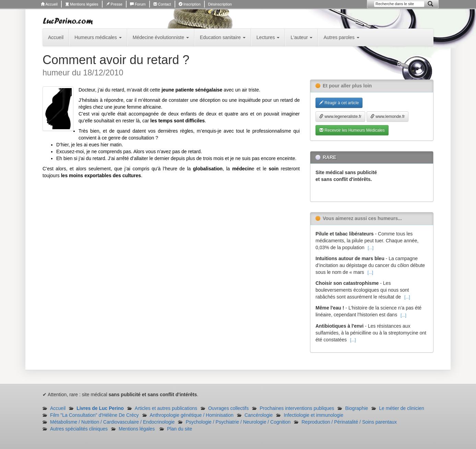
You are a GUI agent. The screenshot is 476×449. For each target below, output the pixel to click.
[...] (371, 248)
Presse (114, 4)
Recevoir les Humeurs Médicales (352, 130)
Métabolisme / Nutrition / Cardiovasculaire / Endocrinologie (112, 422)
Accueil (49, 4)
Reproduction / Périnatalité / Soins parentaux (349, 422)
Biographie (356, 408)
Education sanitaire (223, 37)
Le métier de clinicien (402, 408)
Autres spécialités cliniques (79, 429)
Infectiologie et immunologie (313, 415)
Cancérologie (259, 415)
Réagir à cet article (339, 103)
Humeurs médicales (98, 37)
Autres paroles (341, 37)
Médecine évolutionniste (161, 37)
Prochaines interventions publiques (297, 408)
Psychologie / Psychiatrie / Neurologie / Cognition (238, 422)
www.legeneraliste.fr (340, 117)
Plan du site (180, 429)
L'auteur (301, 37)
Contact (162, 4)
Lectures (268, 37)
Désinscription (220, 4)
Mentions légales (82, 4)
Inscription (190, 4)
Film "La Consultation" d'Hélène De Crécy (94, 415)
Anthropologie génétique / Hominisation (192, 415)
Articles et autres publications (166, 408)
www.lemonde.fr (388, 117)
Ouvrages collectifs (228, 408)
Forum (138, 4)
